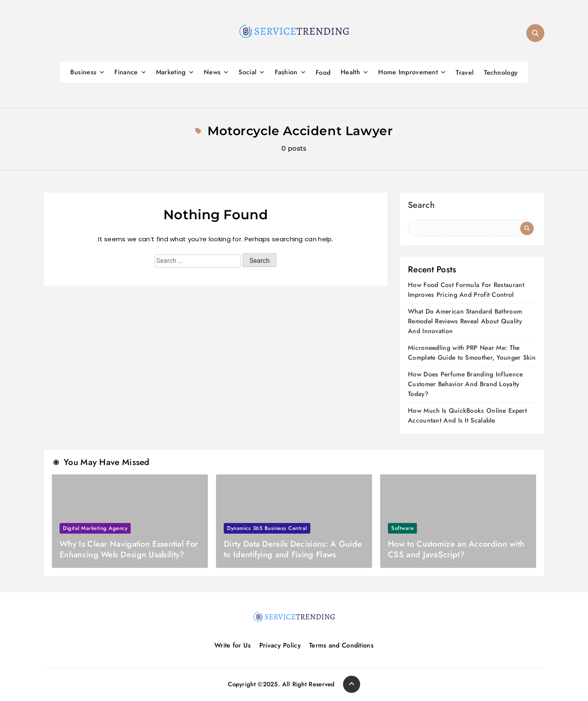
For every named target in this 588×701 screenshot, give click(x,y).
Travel (465, 72)
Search (421, 206)
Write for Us (233, 645)
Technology (501, 72)
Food (323, 72)
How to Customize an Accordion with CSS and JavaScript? (456, 549)
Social (247, 72)
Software (402, 528)
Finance (126, 72)
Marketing (171, 72)
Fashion (286, 72)
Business (83, 72)
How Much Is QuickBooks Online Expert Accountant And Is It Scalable (467, 415)
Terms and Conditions (341, 645)
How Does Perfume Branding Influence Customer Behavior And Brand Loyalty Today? (465, 384)
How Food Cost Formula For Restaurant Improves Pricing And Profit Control (466, 290)
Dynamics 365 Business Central (267, 528)
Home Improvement (408, 72)
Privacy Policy (280, 645)
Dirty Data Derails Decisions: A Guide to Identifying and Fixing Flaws (293, 549)
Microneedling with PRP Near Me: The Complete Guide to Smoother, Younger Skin (472, 353)
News (212, 72)
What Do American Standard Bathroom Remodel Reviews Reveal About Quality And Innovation (465, 321)
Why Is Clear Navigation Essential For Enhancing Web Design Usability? (129, 549)
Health (350, 72)
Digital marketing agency (95, 528)
